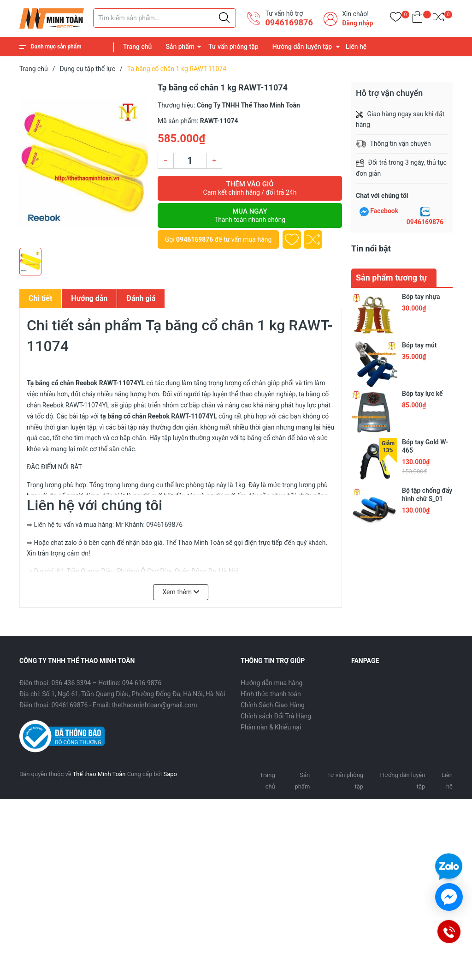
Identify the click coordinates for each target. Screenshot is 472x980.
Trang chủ (137, 47)
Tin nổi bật (371, 248)
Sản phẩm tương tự (392, 278)
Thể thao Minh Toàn (99, 774)
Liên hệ (356, 47)
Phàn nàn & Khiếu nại (271, 727)
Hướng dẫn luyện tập (302, 47)
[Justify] (224, 18)
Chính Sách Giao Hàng (273, 705)
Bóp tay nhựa (421, 297)
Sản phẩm (180, 47)
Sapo (170, 774)
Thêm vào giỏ (250, 188)
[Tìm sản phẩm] (165, 18)
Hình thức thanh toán (271, 694)
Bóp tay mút (419, 345)
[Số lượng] (190, 161)
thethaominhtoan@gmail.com (155, 705)
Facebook (384, 211)
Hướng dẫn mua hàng (271, 683)
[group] (84, 162)
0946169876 (289, 22)
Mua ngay (250, 215)
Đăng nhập (357, 23)
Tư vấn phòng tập (233, 47)
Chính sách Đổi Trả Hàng (276, 716)
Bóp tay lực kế (422, 394)
